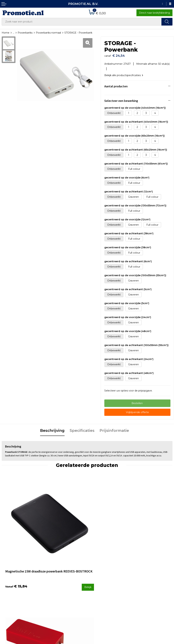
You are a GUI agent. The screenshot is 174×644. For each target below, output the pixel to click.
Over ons (51, 567)
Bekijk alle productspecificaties (124, 74)
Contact (93, 567)
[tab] (52, 429)
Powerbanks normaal (48, 33)
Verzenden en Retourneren (105, 576)
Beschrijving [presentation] (52, 429)
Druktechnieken (55, 576)
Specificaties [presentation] (82, 429)
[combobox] (82, 22)
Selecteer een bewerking (121, 99)
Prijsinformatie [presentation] (114, 429)
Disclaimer (138, 580)
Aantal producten (116, 85)
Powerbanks (25, 33)
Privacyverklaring (142, 576)
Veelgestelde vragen (57, 571)
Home (6, 33)
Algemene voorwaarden (147, 567)
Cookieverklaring (142, 571)
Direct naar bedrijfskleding (154, 13)
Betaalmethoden (99, 571)
